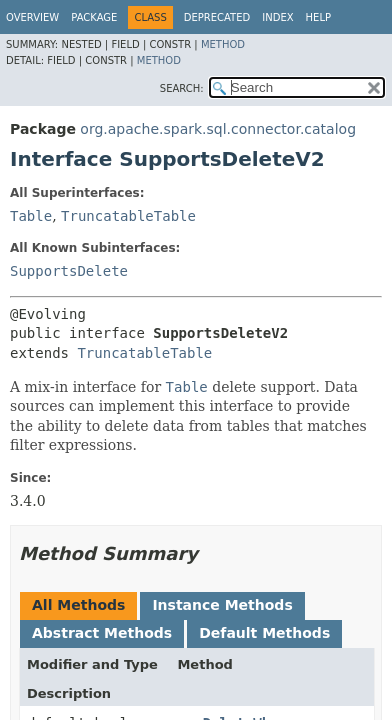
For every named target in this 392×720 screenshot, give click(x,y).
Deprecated (217, 17)
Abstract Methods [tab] (102, 633)
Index (277, 17)
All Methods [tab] (78, 605)
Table (31, 216)
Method (223, 44)
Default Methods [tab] (264, 633)
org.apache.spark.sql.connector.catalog (218, 129)
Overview (32, 17)
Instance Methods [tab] (222, 605)
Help (318, 17)
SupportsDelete (69, 271)
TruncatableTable (128, 216)
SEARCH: (182, 88)
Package (94, 17)
